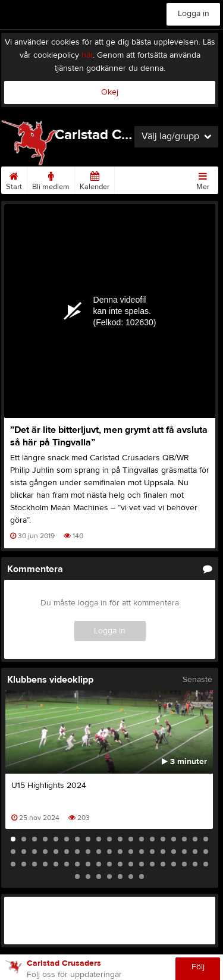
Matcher (133, 179)
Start (14, 179)
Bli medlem (51, 179)
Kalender (95, 179)
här (87, 55)
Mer (203, 179)
